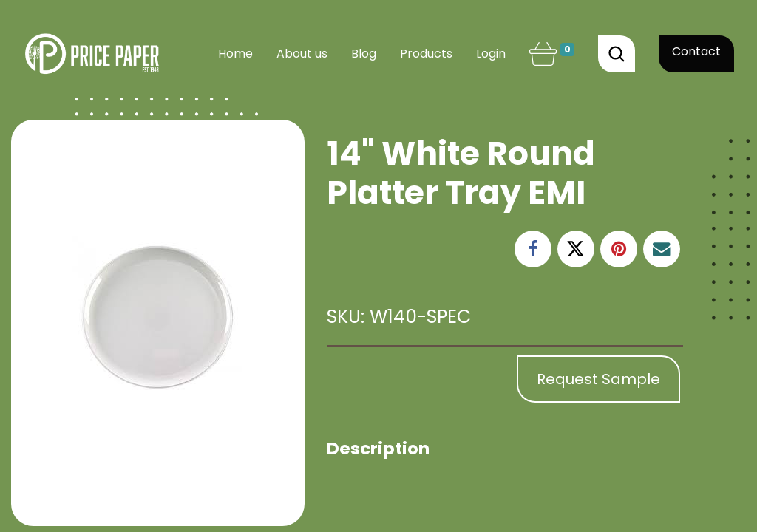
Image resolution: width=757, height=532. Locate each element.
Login (491, 54)
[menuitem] (235, 54)
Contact (696, 51)
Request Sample (598, 379)
